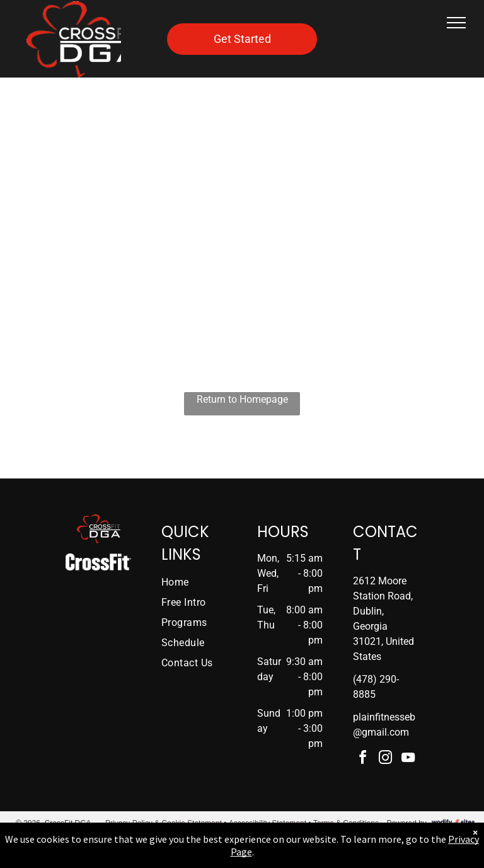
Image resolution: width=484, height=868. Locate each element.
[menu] (456, 23)
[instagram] (386, 759)
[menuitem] (202, 582)
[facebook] (363, 759)
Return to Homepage (242, 399)
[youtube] (408, 759)
